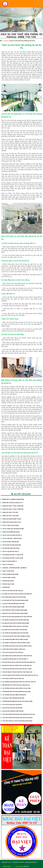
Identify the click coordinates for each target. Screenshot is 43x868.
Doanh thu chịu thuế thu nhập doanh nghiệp (14, 613)
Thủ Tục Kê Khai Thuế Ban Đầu (10, 542)
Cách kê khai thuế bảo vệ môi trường (12, 711)
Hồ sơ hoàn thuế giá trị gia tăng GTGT (12, 679)
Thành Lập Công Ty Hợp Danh (10, 516)
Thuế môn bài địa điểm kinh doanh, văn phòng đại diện (16, 701)
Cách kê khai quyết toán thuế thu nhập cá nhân (15, 636)
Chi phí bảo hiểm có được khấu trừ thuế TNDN (14, 626)
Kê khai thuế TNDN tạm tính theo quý (12, 591)
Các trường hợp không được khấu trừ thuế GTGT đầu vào (18, 682)
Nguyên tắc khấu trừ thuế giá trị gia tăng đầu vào (16, 665)
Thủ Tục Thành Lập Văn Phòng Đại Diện (12, 529)
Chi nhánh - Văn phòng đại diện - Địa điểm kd (14, 568)
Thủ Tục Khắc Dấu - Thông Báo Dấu (11, 538)
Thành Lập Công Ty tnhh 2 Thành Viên (12, 509)
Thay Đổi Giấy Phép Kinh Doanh (10, 548)
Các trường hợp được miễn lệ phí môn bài (13, 695)
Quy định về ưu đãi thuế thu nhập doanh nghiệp (15, 623)
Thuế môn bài (5, 587)
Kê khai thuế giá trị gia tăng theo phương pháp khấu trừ (18, 662)
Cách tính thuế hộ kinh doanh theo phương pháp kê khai (18, 714)
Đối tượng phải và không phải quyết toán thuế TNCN (16, 656)
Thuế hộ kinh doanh (7, 581)
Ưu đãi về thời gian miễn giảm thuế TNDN (12, 604)
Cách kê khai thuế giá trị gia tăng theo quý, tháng (16, 669)
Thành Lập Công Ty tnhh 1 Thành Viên (12, 506)
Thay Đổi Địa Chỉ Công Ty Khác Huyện (12, 558)
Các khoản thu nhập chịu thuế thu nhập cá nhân (15, 643)
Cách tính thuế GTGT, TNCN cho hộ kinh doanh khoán (16, 721)
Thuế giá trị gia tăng (7, 584)
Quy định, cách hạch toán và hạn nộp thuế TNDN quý (16, 594)
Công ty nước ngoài (7, 571)
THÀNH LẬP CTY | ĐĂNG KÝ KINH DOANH (12, 499)
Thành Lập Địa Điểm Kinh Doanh (10, 532)
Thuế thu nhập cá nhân (8, 578)
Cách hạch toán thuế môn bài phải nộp (12, 698)
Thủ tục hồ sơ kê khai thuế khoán (11, 705)
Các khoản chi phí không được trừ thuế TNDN (14, 633)
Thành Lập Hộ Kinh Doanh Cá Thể (10, 522)
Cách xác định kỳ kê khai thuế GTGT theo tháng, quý (16, 672)
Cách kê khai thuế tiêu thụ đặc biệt (11, 708)
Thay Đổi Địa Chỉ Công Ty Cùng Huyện (12, 555)
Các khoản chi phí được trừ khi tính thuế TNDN (15, 620)
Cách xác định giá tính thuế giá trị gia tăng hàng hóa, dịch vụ (19, 675)
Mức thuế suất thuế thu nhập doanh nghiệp (14, 610)
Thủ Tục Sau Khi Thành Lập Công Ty (11, 535)
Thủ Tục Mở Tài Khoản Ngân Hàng (11, 545)
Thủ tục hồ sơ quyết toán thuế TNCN (12, 652)
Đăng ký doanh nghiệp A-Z (9, 561)
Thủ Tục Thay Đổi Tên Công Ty (10, 551)
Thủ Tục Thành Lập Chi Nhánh (10, 525)
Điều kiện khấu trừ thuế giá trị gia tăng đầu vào (15, 685)
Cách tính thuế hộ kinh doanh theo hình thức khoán (16, 718)
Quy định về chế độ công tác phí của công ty (14, 659)
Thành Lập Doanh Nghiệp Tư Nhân (11, 519)
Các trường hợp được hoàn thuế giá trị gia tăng (16, 688)
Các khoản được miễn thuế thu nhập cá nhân (14, 639)
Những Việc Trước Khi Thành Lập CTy (12, 503)
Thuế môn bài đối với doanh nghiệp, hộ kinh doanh (16, 692)
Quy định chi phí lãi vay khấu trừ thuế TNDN (14, 630)
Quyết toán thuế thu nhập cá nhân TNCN (13, 649)
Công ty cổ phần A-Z (7, 565)
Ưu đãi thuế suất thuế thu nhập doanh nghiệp (14, 600)
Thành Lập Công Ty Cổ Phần (9, 512)
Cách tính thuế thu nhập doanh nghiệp (12, 607)
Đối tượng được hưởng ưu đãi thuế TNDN (13, 597)
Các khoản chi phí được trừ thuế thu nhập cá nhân (16, 646)
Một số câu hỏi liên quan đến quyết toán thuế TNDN (16, 617)
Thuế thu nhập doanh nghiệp (9, 574)
